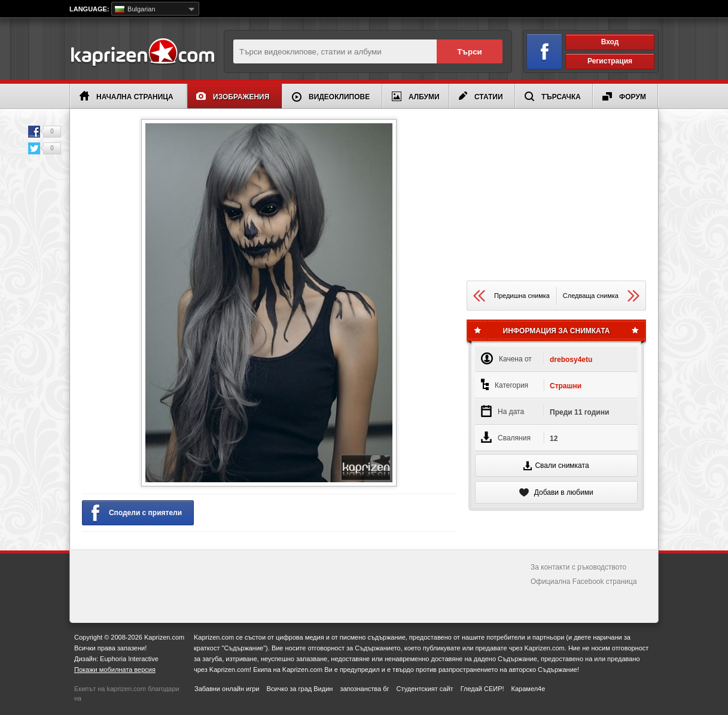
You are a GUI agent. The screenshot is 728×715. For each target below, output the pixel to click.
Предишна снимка (511, 296)
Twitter (34, 148)
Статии (481, 96)
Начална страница (127, 96)
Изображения (233, 97)
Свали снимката (556, 466)
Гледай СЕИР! (482, 689)
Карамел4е (529, 689)
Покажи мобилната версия (115, 670)
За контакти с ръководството (578, 567)
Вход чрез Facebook (537, 49)
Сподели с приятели (137, 513)
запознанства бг (364, 689)
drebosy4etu (571, 360)
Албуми (416, 96)
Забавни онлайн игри (227, 689)
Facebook (34, 132)
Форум (624, 97)
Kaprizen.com (142, 53)
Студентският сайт (425, 689)
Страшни (566, 386)
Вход (610, 42)
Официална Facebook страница (584, 582)
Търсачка (553, 96)
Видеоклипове (331, 97)
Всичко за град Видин (299, 689)
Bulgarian (135, 9)
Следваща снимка (601, 296)
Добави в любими (556, 492)
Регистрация (610, 61)
